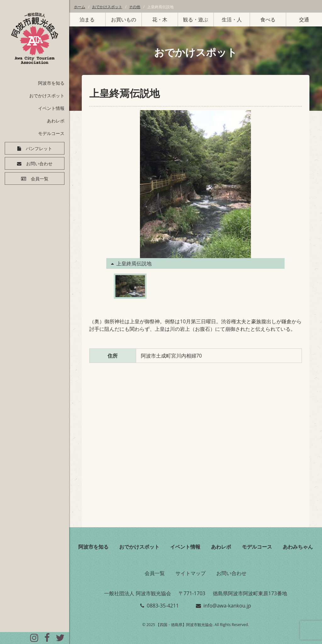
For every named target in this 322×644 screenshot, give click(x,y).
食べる (268, 20)
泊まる (87, 20)
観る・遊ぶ (196, 20)
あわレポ (56, 121)
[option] (195, 189)
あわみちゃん (298, 547)
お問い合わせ (39, 164)
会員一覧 (40, 179)
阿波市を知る (51, 83)
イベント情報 (51, 108)
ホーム (80, 7)
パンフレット (39, 149)
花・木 (160, 20)
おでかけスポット (47, 96)
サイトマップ (191, 573)
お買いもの (124, 20)
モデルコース (51, 133)
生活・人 (232, 20)
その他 (135, 7)
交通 (304, 20)
